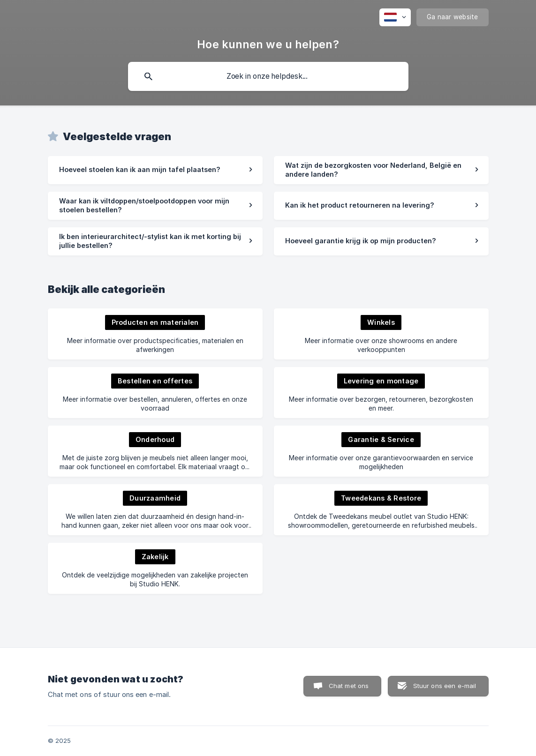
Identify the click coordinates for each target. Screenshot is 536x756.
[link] (155, 170)
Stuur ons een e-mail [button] (445, 686)
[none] (395, 17)
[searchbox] (268, 76)
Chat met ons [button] (349, 686)
